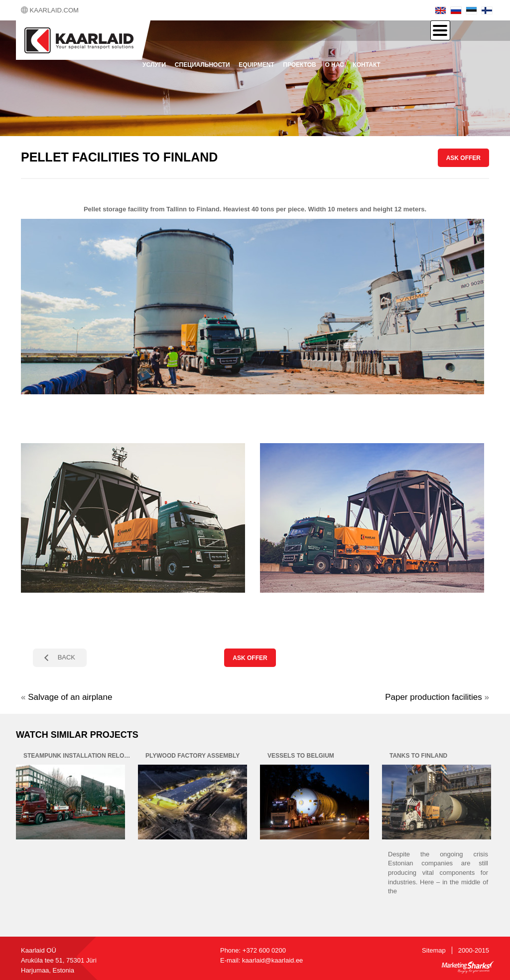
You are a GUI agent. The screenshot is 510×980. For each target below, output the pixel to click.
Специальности (202, 65)
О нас (334, 65)
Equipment (256, 65)
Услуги (154, 65)
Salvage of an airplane (70, 697)
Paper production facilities (434, 697)
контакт (367, 65)
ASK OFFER (463, 158)
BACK (66, 657)
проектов (299, 65)
